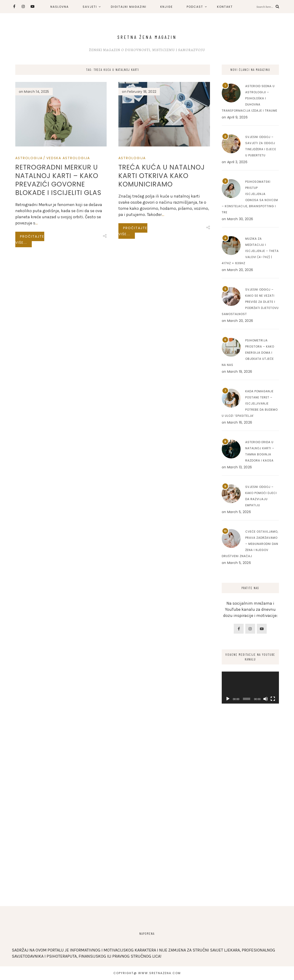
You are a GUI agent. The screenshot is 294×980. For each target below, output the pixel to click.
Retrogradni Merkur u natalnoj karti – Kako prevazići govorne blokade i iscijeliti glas (58, 180)
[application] (250, 688)
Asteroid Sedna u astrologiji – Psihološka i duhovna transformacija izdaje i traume (250, 98)
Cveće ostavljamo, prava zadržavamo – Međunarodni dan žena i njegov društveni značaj (250, 544)
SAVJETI (90, 7)
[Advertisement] (250, 821)
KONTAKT (225, 7)
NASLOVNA (60, 7)
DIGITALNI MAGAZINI (129, 7)
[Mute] (266, 699)
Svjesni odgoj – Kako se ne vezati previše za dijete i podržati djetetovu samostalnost (250, 302)
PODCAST (195, 7)
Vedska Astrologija (68, 158)
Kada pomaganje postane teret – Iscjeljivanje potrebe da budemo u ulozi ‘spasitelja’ (250, 403)
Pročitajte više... (30, 239)
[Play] (228, 699)
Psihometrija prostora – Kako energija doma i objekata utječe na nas (248, 353)
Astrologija (29, 158)
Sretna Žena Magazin (147, 37)
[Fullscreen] (273, 699)
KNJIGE (167, 7)
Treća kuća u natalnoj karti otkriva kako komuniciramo (162, 176)
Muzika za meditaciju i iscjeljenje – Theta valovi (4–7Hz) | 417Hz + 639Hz (250, 251)
